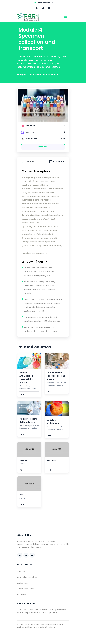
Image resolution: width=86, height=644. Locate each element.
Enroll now (43, 147)
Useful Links (22, 595)
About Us (21, 571)
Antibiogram (23, 583)
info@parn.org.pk (43, 3)
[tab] (28, 161)
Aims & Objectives (26, 589)
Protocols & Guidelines (27, 577)
